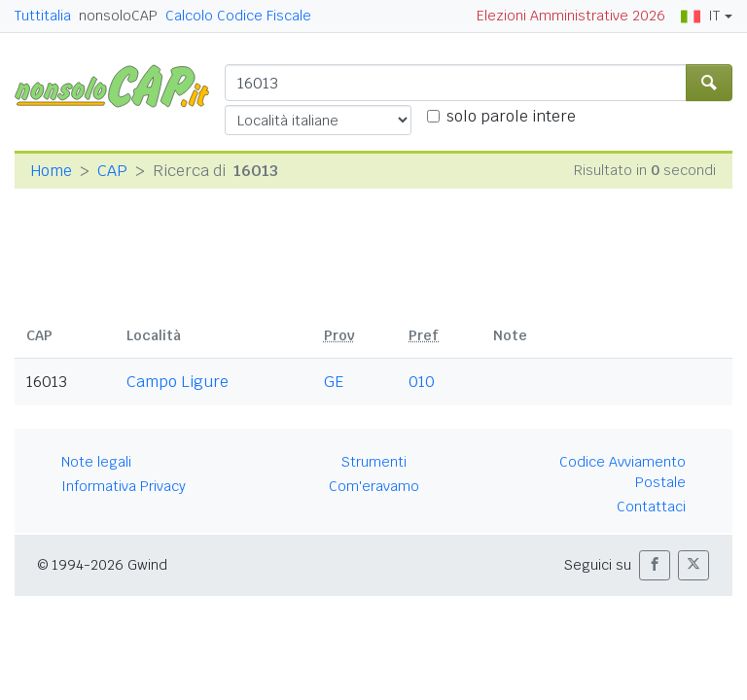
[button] (655, 565)
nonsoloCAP (118, 16)
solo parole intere (511, 116)
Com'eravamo (374, 486)
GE (334, 382)
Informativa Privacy (124, 486)
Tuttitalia (43, 16)
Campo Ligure (178, 382)
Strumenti (374, 462)
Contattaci (651, 507)
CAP (112, 171)
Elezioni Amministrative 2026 (571, 16)
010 (422, 382)
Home (51, 171)
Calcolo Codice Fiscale (238, 16)
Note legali (96, 462)
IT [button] (700, 16)
